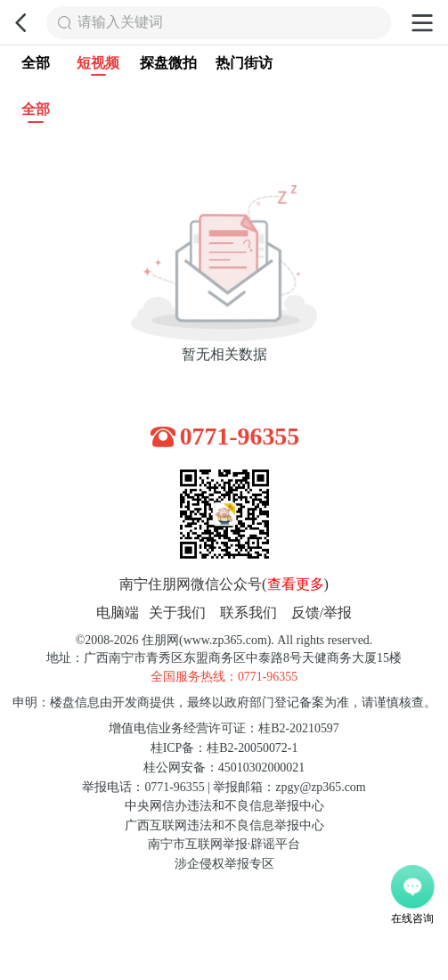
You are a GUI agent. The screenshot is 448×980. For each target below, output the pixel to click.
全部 (36, 63)
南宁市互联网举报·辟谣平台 (224, 844)
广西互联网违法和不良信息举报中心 (224, 825)
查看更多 (296, 584)
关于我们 (177, 613)
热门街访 (244, 63)
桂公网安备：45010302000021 (224, 768)
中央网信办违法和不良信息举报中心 (224, 806)
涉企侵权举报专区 (224, 864)
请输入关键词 (120, 22)
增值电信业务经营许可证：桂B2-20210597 (224, 728)
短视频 (98, 65)
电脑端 (118, 613)
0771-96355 (240, 436)
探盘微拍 (168, 63)
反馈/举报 (322, 613)
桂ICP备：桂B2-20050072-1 (224, 748)
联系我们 (248, 613)
